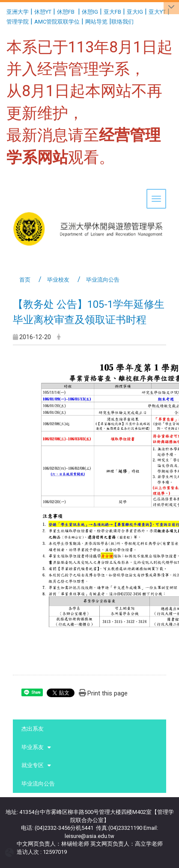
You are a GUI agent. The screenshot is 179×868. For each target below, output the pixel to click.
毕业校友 (58, 280)
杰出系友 (33, 729)
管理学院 (18, 22)
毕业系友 (33, 747)
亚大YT (157, 12)
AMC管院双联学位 (57, 22)
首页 (25, 280)
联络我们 (123, 22)
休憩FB (66, 12)
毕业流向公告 (38, 784)
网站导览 (96, 22)
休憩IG (90, 12)
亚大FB (112, 12)
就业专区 (33, 765)
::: (3, 11)
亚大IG (135, 12)
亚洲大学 (18, 12)
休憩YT (43, 12)
